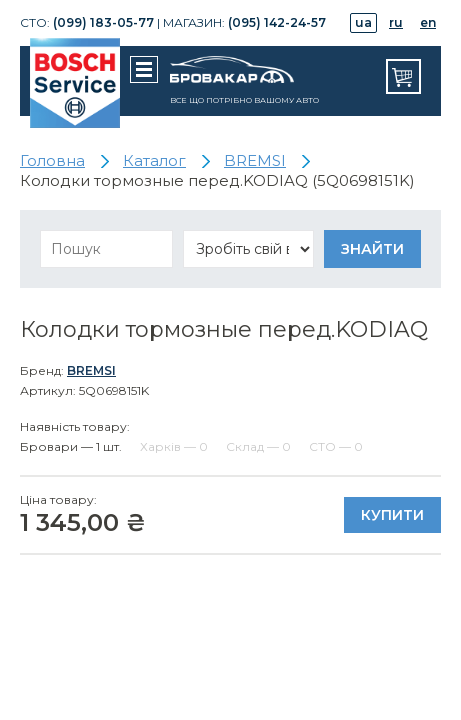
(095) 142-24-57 (277, 22)
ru (396, 22)
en (428, 22)
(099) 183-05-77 (103, 22)
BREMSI (91, 370)
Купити (392, 515)
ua (363, 22)
